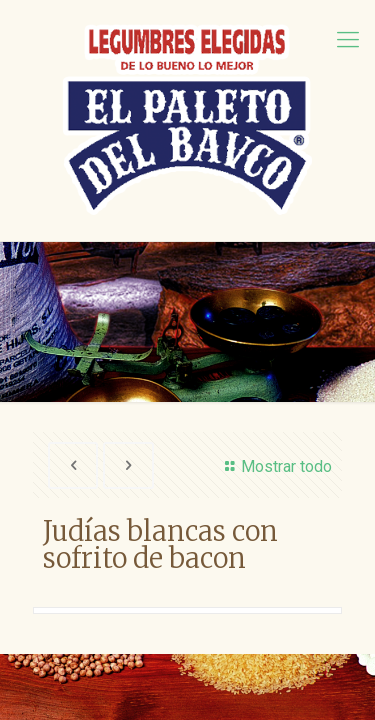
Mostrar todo (275, 466)
